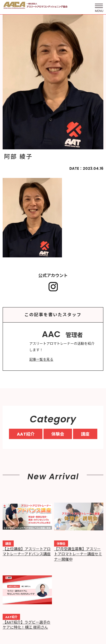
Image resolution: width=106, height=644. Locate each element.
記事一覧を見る (41, 359)
